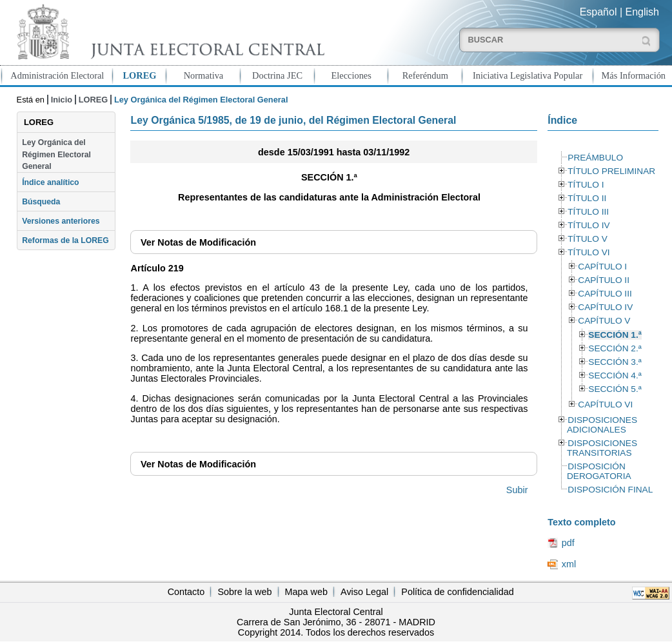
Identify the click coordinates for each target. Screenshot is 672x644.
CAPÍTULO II (604, 280)
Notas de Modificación (198, 242)
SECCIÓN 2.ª (615, 348)
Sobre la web (244, 592)
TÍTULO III (588, 212)
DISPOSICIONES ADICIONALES (602, 425)
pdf (568, 543)
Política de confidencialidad (457, 592)
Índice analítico (50, 182)
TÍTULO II (587, 198)
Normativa (204, 75)
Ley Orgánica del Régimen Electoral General (56, 154)
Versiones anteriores (61, 221)
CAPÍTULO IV (605, 307)
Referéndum (425, 75)
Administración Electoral (57, 75)
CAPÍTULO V (604, 321)
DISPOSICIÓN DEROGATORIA (599, 471)
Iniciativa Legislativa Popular (528, 75)
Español (598, 12)
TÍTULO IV (588, 225)
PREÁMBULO (595, 158)
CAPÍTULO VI (605, 405)
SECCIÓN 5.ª (615, 389)
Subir (517, 490)
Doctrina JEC (277, 75)
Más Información (634, 75)
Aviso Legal (364, 592)
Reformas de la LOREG (65, 240)
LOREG (139, 75)
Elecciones (351, 75)
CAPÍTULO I (602, 267)
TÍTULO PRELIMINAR (611, 171)
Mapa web (306, 592)
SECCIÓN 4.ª (615, 376)
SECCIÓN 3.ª (615, 362)
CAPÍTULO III (605, 294)
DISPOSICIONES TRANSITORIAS (602, 448)
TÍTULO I (586, 185)
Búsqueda (41, 202)
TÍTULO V (587, 239)
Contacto (186, 592)
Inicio (62, 100)
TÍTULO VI (588, 252)
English (642, 12)
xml (569, 564)
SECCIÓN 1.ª (615, 335)
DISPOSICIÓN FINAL (610, 490)
